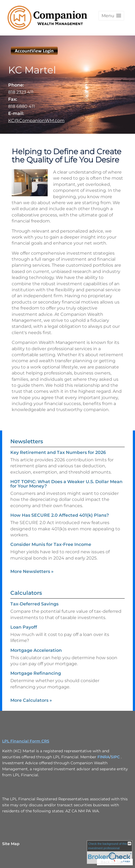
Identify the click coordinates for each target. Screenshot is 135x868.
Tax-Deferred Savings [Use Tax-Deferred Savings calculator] (34, 604)
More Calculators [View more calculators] (31, 700)
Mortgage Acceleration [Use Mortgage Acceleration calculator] (36, 650)
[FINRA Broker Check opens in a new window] (110, 852)
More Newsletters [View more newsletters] (32, 571)
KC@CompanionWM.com (36, 121)
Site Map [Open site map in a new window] (11, 844)
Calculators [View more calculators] (26, 593)
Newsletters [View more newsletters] (27, 441)
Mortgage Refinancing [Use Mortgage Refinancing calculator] (36, 673)
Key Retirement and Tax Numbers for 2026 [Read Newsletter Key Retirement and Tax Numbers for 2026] (58, 452)
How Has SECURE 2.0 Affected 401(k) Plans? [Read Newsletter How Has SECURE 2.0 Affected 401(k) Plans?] (60, 515)
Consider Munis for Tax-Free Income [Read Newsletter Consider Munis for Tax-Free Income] (51, 544)
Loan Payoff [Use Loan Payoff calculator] (24, 627)
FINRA (103, 757)
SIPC (115, 757)
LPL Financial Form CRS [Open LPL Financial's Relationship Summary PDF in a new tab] (26, 741)
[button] (111, 16)
